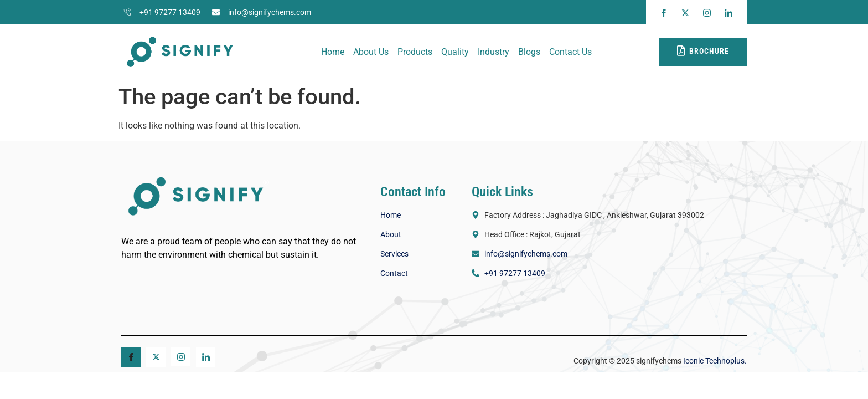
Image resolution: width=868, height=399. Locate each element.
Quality (455, 52)
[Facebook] (131, 357)
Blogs (529, 52)
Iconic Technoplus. (714, 361)
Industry (494, 52)
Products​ (415, 52)
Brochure (703, 51)
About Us (371, 52)
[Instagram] (181, 357)
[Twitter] (156, 357)
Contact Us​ (570, 52)
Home (333, 52)
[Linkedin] (206, 357)
